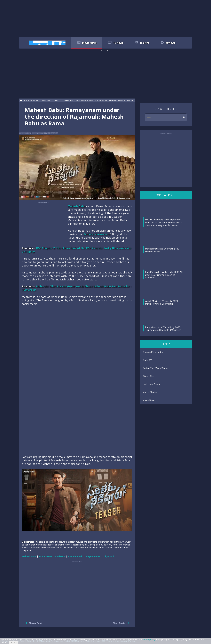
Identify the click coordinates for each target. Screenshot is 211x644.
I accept (13, 642)
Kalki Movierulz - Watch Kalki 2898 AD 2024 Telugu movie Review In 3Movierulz (164, 275)
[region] (105, 18)
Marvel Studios (150, 392)
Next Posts (122, 623)
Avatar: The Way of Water (156, 368)
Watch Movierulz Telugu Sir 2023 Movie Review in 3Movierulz (162, 302)
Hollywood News (151, 384)
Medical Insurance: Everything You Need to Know (162, 250)
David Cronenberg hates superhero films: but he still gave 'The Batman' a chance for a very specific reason (164, 222)
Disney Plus (148, 376)
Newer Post (33, 623)
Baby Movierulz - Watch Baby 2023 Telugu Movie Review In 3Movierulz (163, 329)
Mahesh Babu (76, 206)
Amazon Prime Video (153, 352)
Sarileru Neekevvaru (97, 234)
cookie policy (149, 639)
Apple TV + (148, 360)
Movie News (149, 400)
